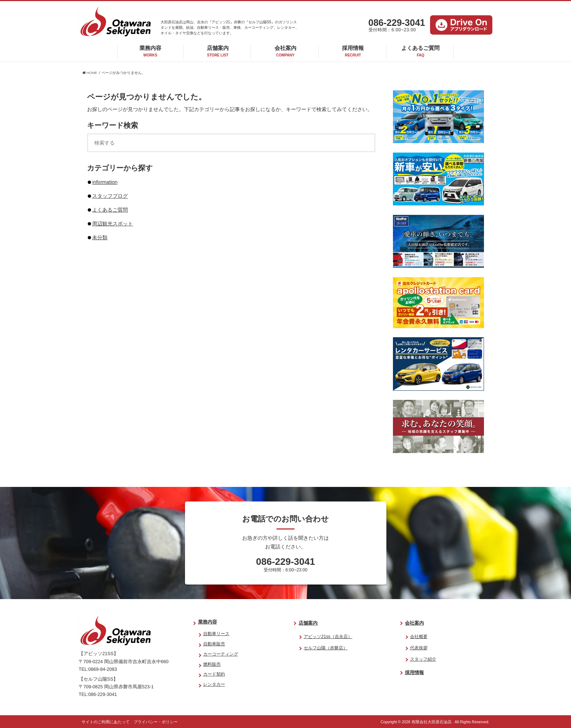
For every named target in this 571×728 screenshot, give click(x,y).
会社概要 (419, 637)
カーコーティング (221, 654)
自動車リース (216, 634)
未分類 (100, 237)
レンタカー (214, 684)
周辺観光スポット (113, 224)
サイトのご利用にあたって (106, 722)
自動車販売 (214, 644)
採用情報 (353, 51)
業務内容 (150, 51)
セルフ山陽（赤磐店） (326, 648)
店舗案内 (218, 51)
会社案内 (285, 51)
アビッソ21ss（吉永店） (328, 637)
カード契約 (214, 674)
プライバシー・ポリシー (156, 722)
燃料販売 (212, 664)
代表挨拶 (419, 648)
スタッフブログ (110, 196)
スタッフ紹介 (423, 659)
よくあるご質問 (420, 51)
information (105, 182)
